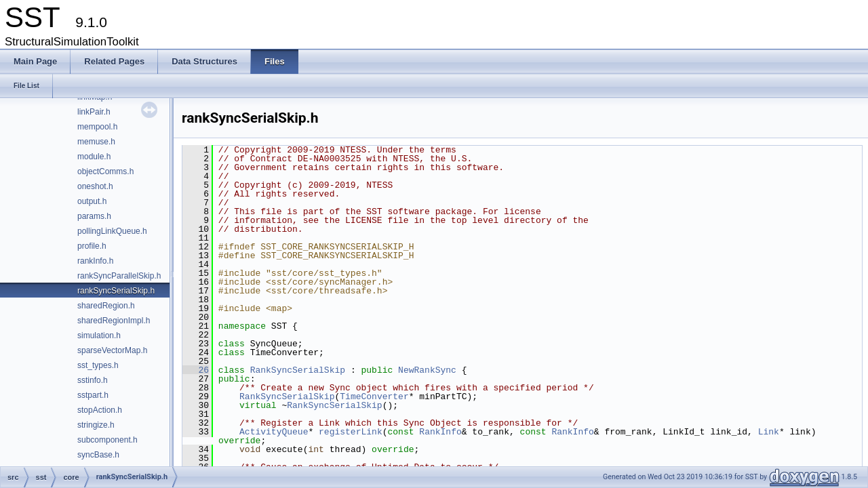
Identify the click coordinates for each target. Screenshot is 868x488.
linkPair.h (94, 112)
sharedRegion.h (106, 306)
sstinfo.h (93, 380)
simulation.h (99, 335)
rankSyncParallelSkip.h (119, 276)
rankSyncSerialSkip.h (116, 291)
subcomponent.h (107, 440)
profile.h (92, 246)
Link (769, 432)
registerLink (351, 432)
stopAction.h (100, 410)
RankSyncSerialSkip (298, 370)
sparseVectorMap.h (112, 350)
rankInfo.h (95, 261)
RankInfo (440, 432)
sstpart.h (93, 395)
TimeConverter (374, 396)
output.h (92, 201)
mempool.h (97, 127)
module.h (94, 157)
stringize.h (96, 425)
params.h (94, 216)
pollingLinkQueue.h (112, 231)
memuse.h (96, 142)
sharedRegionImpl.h (114, 321)
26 (196, 370)
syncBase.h (98, 455)
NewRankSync (427, 370)
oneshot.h (95, 186)
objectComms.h (105, 171)
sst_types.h (98, 365)
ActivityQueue (274, 432)
